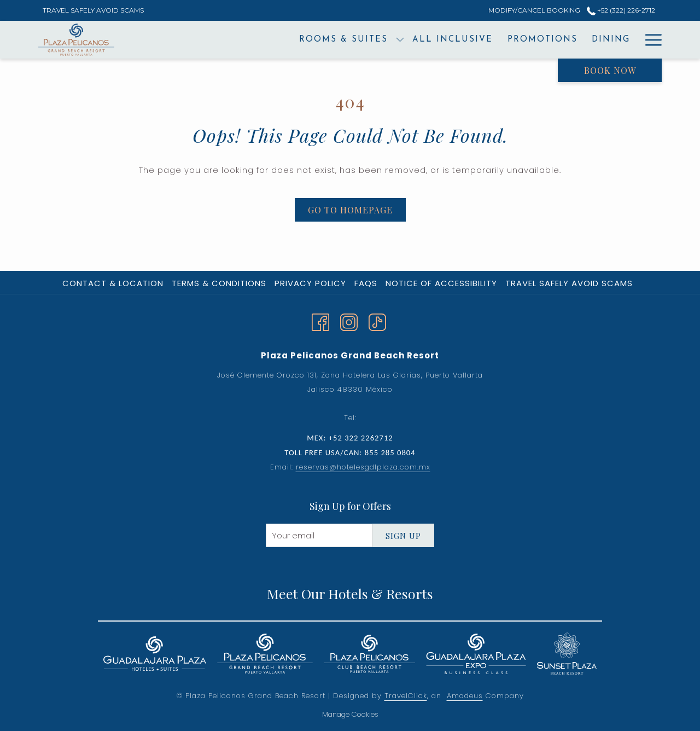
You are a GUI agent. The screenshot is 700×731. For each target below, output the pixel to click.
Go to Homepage (350, 210)
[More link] (649, 40)
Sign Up (403, 536)
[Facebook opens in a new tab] (320, 321)
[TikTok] (377, 321)
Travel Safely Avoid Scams (569, 283)
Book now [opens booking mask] (610, 70)
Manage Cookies (350, 714)
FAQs (366, 283)
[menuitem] (273, 40)
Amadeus (465, 696)
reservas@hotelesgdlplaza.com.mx (363, 467)
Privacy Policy (310, 283)
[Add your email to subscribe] (319, 535)
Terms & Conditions (219, 283)
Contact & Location (113, 283)
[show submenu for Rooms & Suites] (329, 40)
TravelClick (406, 696)
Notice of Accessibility (441, 283)
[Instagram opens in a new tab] (349, 321)
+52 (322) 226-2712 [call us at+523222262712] (621, 10)
